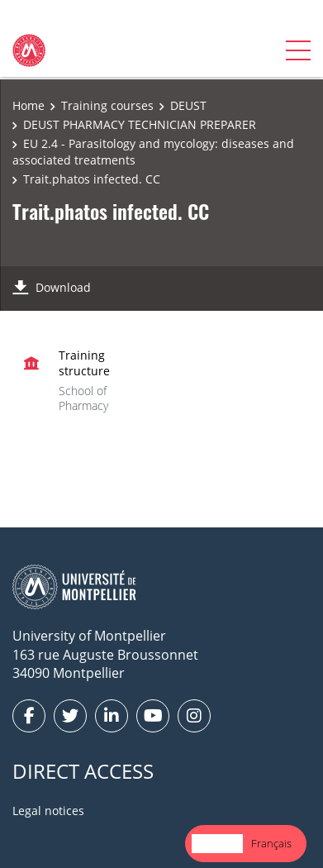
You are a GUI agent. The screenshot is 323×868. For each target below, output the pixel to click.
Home (28, 105)
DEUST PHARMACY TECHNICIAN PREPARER (140, 124)
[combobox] (217, 844)
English (217, 843)
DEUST (188, 105)
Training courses (107, 105)
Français (271, 843)
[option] (271, 844)
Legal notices (48, 811)
